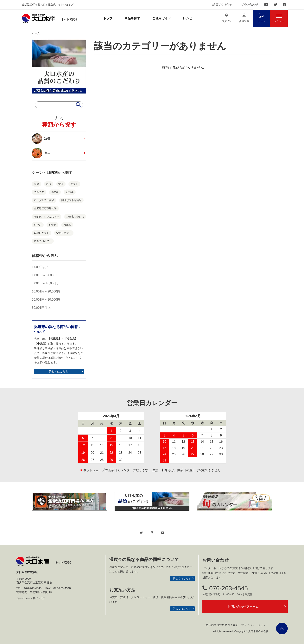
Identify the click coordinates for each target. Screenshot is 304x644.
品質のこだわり (223, 5)
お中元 (52, 225)
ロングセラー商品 (44, 200)
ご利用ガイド (161, 18)
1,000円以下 (40, 267)
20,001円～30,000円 (46, 300)
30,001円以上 (41, 308)
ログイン (227, 18)
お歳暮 (67, 225)
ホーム (36, 33)
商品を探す (132, 18)
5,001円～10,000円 (45, 283)
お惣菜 (70, 192)
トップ (108, 18)
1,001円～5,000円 (44, 275)
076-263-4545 (225, 588)
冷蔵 (36, 184)
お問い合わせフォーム (243, 607)
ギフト (74, 184)
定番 (41, 139)
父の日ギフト (64, 233)
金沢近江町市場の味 (45, 208)
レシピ (187, 18)
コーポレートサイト (30, 598)
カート (262, 18)
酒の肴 (55, 192)
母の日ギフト (41, 233)
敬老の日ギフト (43, 241)
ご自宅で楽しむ (75, 217)
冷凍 (49, 184)
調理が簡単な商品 (71, 200)
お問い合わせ (249, 5)
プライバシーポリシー (255, 625)
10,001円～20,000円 (46, 291)
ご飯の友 (39, 192)
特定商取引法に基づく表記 (222, 625)
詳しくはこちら (59, 371)
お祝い (38, 225)
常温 (61, 184)
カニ (43, 153)
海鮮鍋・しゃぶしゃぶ (47, 217)
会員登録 (244, 18)
